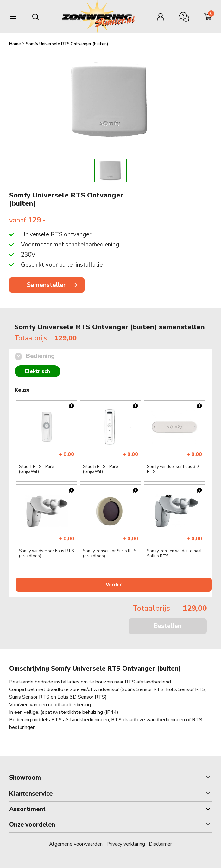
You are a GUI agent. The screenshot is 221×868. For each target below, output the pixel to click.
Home (16, 44)
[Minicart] (208, 17)
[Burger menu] (13, 17)
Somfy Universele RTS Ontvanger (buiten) (67, 44)
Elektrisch (38, 371)
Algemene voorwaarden (76, 844)
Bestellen (168, 626)
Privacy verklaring (126, 844)
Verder (114, 585)
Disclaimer (160, 844)
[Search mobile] (35, 17)
